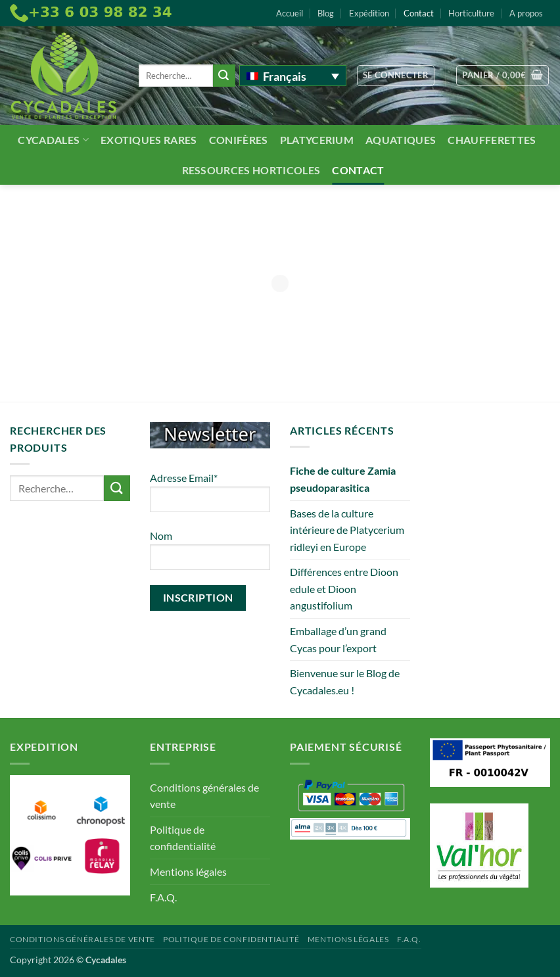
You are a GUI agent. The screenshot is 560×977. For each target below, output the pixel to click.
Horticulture (471, 13)
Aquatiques (401, 140)
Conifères (239, 140)
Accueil (290, 13)
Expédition (369, 13)
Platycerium (317, 140)
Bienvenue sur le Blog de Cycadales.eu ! (345, 681)
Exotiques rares (149, 140)
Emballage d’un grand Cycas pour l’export (338, 639)
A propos (526, 13)
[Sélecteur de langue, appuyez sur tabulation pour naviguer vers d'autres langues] (293, 76)
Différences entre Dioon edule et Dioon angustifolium (344, 588)
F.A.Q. (163, 897)
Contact (419, 13)
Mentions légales (188, 871)
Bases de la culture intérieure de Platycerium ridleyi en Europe (347, 530)
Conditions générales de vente (204, 796)
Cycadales (53, 140)
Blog (326, 13)
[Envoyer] (224, 76)
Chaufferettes (492, 140)
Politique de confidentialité (183, 838)
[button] (396, 76)
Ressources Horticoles (251, 170)
